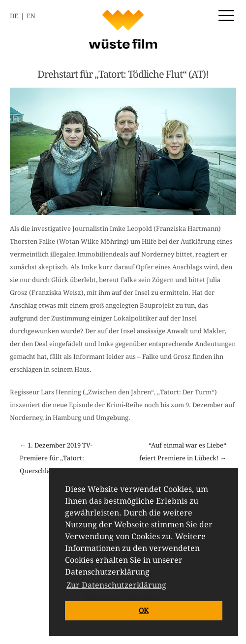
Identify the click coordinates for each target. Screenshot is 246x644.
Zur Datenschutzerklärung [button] (116, 585)
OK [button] (144, 611)
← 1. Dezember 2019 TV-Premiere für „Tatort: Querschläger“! (56, 458)
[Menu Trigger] (226, 15)
